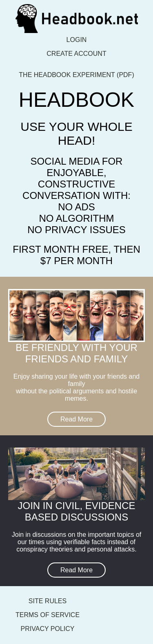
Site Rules (48, 601)
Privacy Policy (48, 629)
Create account (76, 54)
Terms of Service (48, 615)
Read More (76, 419)
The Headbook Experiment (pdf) (76, 75)
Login (77, 40)
